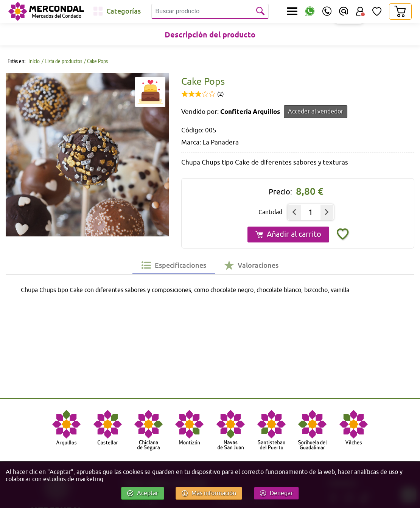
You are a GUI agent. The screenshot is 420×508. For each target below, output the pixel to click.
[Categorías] (117, 11)
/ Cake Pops (96, 61)
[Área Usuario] (360, 11)
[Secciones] (292, 11)
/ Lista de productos (62, 61)
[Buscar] (261, 11)
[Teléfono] (327, 11)
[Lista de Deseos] (377, 11)
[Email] (344, 11)
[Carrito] (400, 12)
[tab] (174, 265)
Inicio (33, 61)
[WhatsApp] (310, 12)
